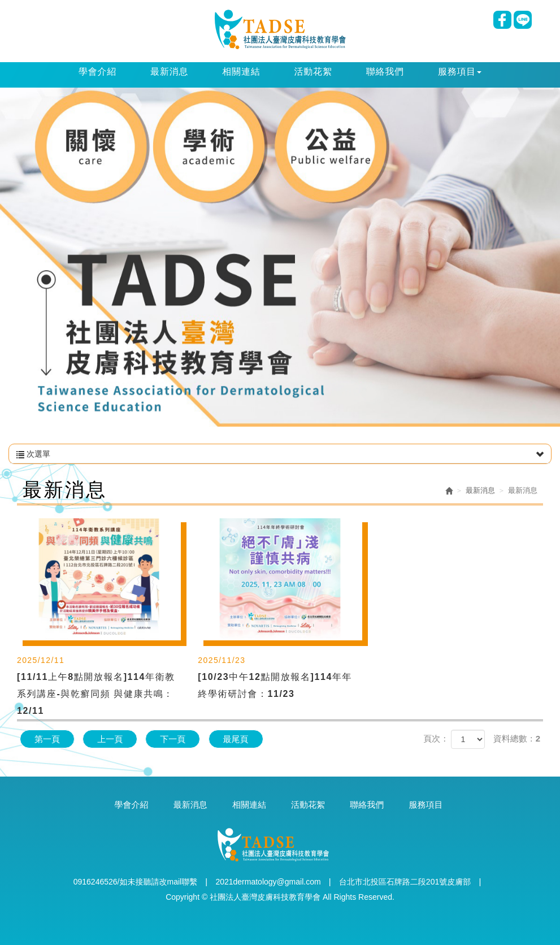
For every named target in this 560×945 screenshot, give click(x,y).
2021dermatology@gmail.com (268, 882)
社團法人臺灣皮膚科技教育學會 (280, 29)
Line (523, 20)
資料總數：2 (517, 738)
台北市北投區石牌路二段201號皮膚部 (405, 882)
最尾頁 (236, 739)
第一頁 (47, 739)
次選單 (280, 454)
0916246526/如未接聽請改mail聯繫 (135, 882)
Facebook (502, 20)
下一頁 (173, 739)
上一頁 (110, 739)
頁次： (436, 738)
